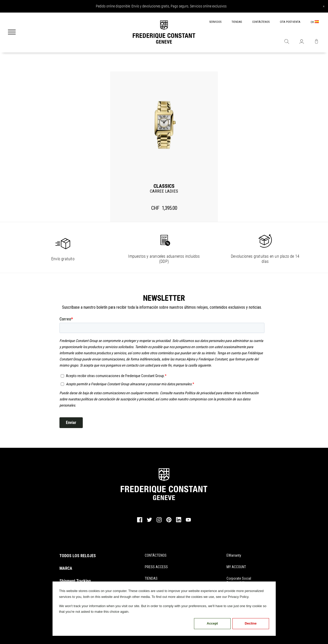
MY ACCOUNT (236, 567)
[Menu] (12, 33)
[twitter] (149, 521)
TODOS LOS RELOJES (78, 556)
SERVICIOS (215, 22)
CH (315, 22)
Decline (251, 623)
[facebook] (140, 522)
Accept (212, 623)
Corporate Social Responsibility (239, 581)
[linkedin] (179, 522)
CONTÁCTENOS (261, 22)
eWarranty (234, 555)
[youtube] (188, 521)
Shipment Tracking (75, 581)
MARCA (66, 568)
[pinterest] (169, 522)
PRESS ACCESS (156, 567)
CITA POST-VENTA (290, 22)
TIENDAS (237, 22)
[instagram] (159, 522)
